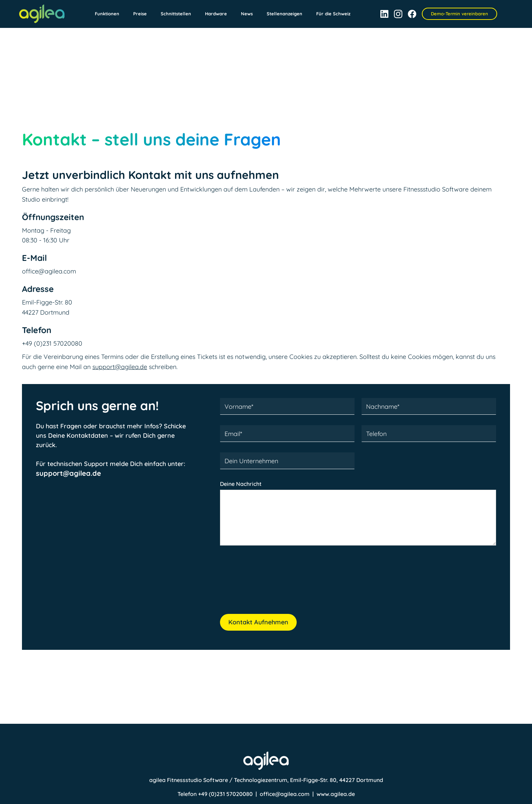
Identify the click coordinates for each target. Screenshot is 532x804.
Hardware (216, 14)
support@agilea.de (120, 367)
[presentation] (273, 584)
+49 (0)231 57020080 (226, 794)
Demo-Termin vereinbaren (459, 14)
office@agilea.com (285, 794)
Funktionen (107, 14)
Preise (140, 14)
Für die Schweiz (333, 14)
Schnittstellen (176, 14)
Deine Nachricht (241, 484)
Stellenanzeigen (284, 14)
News (247, 14)
